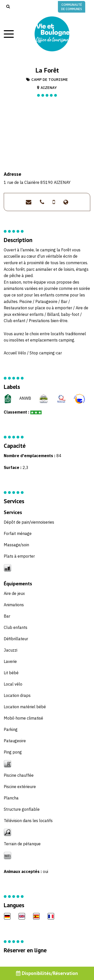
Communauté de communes (72, 7)
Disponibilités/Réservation (47, 973)
